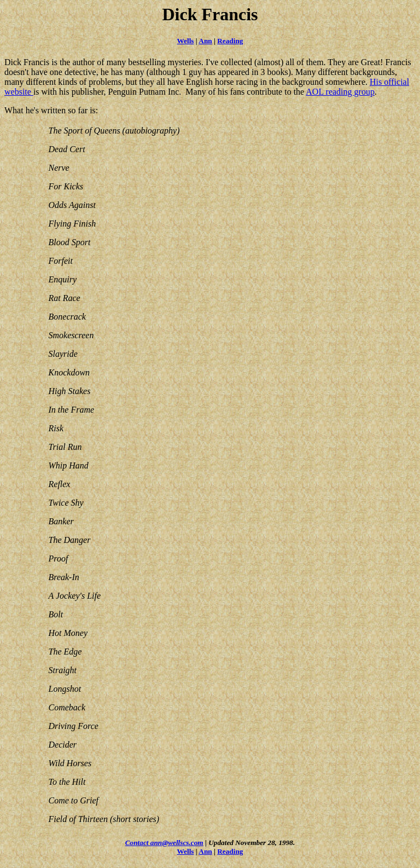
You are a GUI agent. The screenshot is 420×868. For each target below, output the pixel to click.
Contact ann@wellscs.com (164, 843)
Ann (205, 41)
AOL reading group (340, 92)
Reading (230, 41)
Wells (186, 41)
